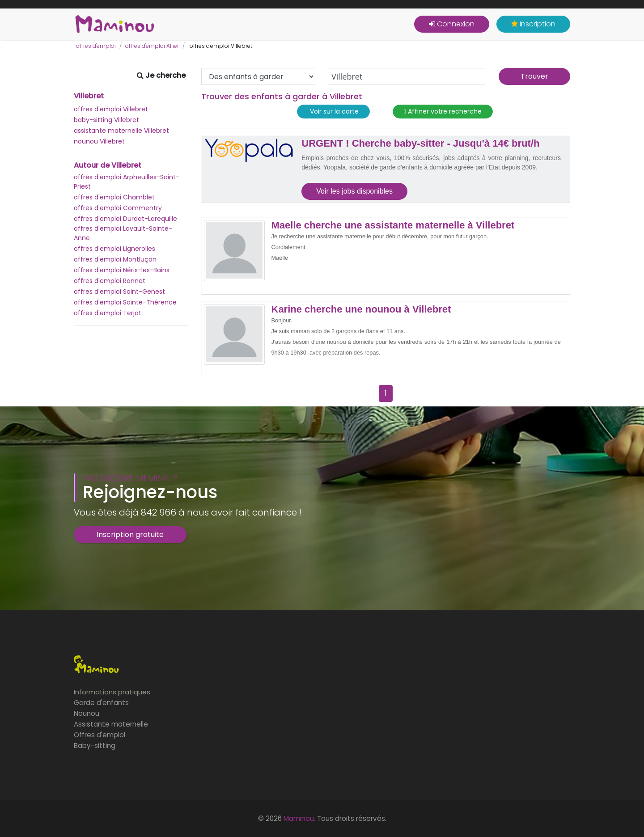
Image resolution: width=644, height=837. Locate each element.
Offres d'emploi (100, 735)
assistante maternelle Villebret (121, 131)
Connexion (452, 24)
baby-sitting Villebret (106, 120)
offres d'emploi (96, 46)
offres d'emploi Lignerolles (114, 249)
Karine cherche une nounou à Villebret (361, 309)
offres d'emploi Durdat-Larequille (125, 219)
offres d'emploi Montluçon (115, 259)
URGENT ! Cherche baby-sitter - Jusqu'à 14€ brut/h (420, 144)
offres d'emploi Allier (152, 46)
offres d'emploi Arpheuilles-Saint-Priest (127, 182)
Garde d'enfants (101, 703)
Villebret (89, 96)
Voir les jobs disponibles (354, 191)
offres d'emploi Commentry (118, 208)
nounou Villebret (99, 141)
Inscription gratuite (130, 535)
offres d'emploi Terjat (108, 313)
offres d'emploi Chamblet (114, 197)
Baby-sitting (95, 746)
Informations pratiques (112, 692)
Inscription (533, 24)
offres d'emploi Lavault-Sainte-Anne (123, 233)
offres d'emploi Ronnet (110, 281)
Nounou (87, 713)
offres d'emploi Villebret (111, 109)
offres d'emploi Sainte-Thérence (125, 302)
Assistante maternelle (111, 724)
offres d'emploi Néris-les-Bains (122, 270)
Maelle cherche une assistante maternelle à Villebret (393, 225)
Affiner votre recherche (443, 112)
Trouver (534, 76)
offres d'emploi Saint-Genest (119, 292)
